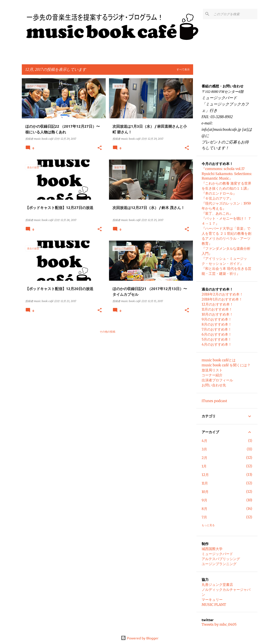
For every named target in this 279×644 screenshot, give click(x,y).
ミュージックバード (217, 554)
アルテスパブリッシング (221, 559)
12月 (205, 475)
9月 (204, 500)
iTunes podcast (214, 401)
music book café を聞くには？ (226, 365)
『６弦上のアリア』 (217, 198)
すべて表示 (183, 69)
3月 (204, 449)
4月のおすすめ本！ (217, 344)
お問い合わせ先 (214, 385)
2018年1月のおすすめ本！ (222, 299)
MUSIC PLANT (214, 605)
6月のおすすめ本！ (217, 334)
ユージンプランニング (219, 564)
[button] (100, 148)
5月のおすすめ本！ (217, 339)
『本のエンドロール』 (219, 193)
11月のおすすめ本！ (217, 309)
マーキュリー (212, 600)
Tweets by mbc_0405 (219, 624)
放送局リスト (212, 370)
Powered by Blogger (140, 638)
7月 (204, 517)
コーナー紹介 (212, 375)
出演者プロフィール (217, 380)
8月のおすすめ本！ (217, 324)
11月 (205, 483)
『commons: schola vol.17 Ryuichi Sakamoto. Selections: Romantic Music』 (227, 173)
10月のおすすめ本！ (217, 314)
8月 (204, 509)
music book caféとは (219, 360)
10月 (205, 492)
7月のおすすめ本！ (217, 329)
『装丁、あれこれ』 (217, 213)
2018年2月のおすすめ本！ (222, 294)
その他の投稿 (107, 332)
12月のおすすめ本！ (217, 304)
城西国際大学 (212, 549)
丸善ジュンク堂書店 (217, 585)
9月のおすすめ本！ (217, 319)
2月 (204, 458)
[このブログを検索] (235, 14)
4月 (204, 441)
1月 (204, 466)
